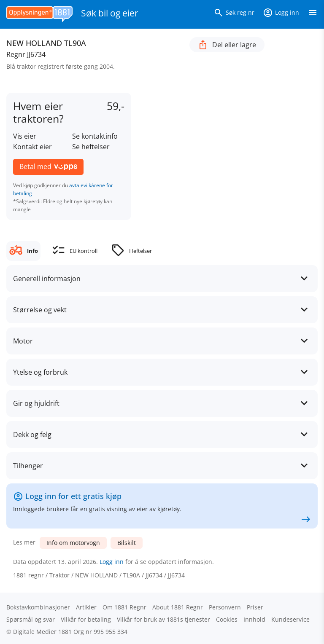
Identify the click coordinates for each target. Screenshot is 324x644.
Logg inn (112, 562)
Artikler (86, 607)
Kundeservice (290, 619)
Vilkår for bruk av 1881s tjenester (163, 619)
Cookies (227, 619)
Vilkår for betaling (86, 619)
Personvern (225, 607)
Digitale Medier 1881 (42, 632)
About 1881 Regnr (178, 607)
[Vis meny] (313, 14)
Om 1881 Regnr (124, 607)
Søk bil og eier (110, 13)
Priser (255, 607)
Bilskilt (127, 543)
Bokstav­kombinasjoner (38, 607)
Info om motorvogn (73, 543)
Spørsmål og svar (31, 619)
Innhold (254, 619)
